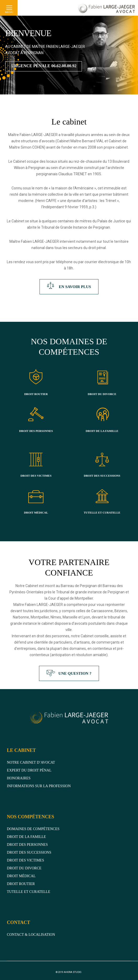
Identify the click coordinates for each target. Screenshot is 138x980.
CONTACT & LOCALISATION (31, 935)
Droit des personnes (27, 845)
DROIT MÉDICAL (36, 512)
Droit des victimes (25, 860)
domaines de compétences (33, 829)
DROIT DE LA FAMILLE (102, 431)
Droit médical (21, 876)
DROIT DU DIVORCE (102, 394)
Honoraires (19, 778)
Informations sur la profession (39, 786)
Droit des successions (29, 852)
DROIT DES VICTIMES (36, 476)
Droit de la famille (26, 837)
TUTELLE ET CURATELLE (102, 512)
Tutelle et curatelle (28, 892)
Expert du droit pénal (29, 770)
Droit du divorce (24, 868)
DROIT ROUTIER (36, 394)
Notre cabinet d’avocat (31, 762)
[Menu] (6, 8)
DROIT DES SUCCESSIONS (102, 476)
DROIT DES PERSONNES (36, 431)
